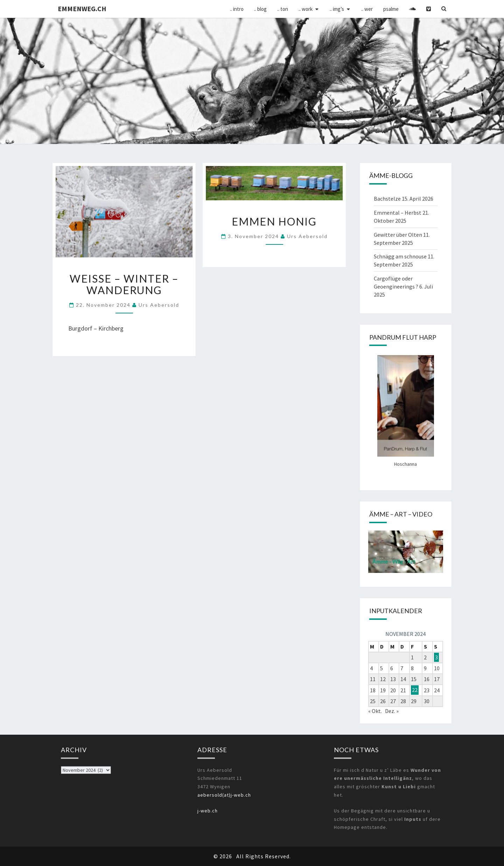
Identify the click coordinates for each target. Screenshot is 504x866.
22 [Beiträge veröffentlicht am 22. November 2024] (415, 690)
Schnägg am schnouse (400, 256)
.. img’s (337, 9)
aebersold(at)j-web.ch (224, 795)
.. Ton (283, 9)
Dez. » (392, 711)
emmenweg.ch (82, 9)
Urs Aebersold (159, 305)
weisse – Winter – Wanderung (124, 284)
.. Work (306, 9)
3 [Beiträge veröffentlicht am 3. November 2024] (436, 657)
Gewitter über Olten (398, 235)
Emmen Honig (274, 221)
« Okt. (375, 711)
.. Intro (237, 9)
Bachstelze (387, 199)
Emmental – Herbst (398, 213)
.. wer (367, 9)
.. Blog (260, 9)
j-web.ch (208, 811)
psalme (391, 9)
